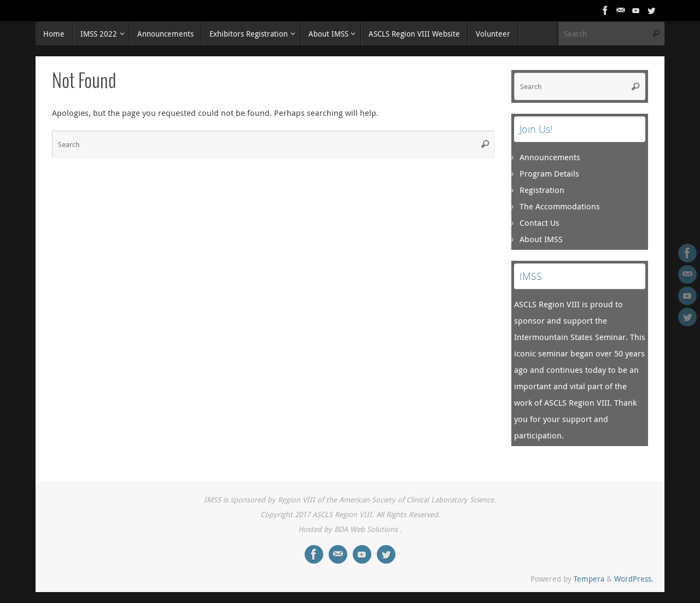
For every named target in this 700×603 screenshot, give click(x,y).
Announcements (550, 157)
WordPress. (634, 579)
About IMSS (541, 239)
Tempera (589, 579)
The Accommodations (560, 206)
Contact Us (539, 223)
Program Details (549, 173)
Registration (542, 190)
